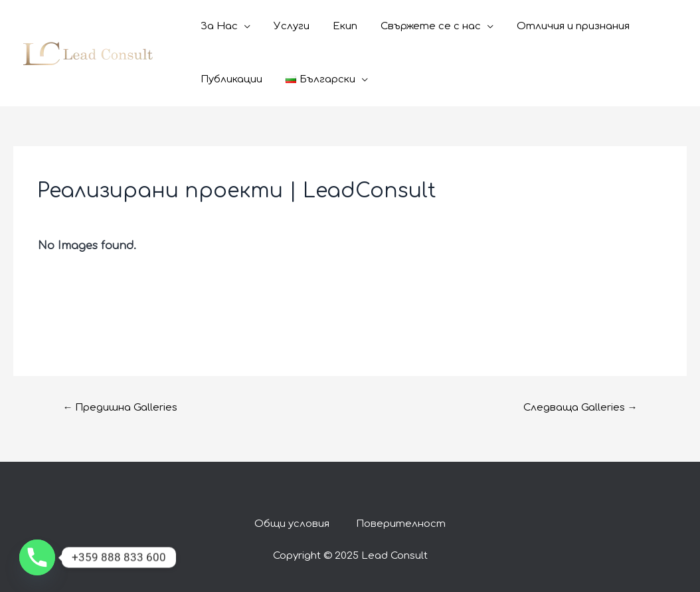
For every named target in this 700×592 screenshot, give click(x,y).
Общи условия (292, 524)
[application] (243, 27)
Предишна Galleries (120, 408)
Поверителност (401, 524)
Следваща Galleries (580, 408)
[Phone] (37, 557)
